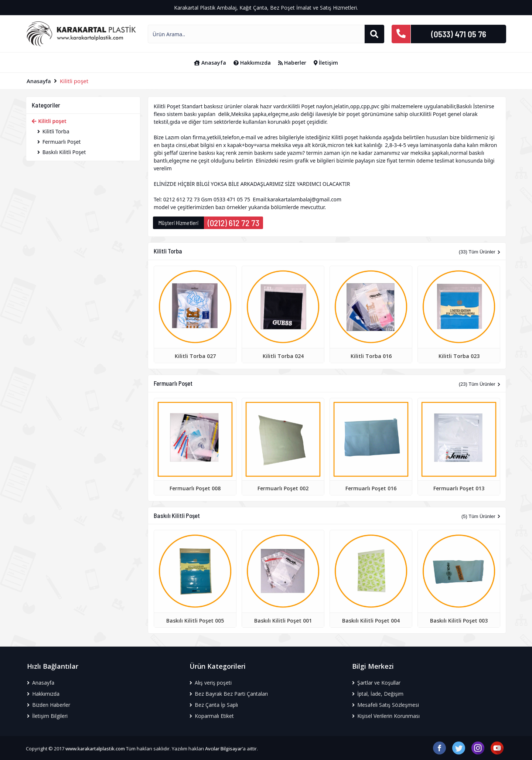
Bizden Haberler (49, 705)
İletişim (326, 63)
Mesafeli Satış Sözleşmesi (386, 705)
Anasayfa (210, 63)
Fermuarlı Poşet (59, 142)
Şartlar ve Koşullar (376, 683)
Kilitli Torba (53, 131)
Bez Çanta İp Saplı (214, 705)
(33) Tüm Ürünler (480, 252)
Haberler (292, 63)
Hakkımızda (252, 63)
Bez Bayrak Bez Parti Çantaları (229, 694)
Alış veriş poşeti (211, 683)
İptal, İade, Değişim (378, 694)
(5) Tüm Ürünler (481, 516)
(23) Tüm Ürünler (480, 384)
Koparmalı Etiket (212, 716)
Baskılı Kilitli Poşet (62, 152)
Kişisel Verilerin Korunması (386, 716)
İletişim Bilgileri (47, 716)
